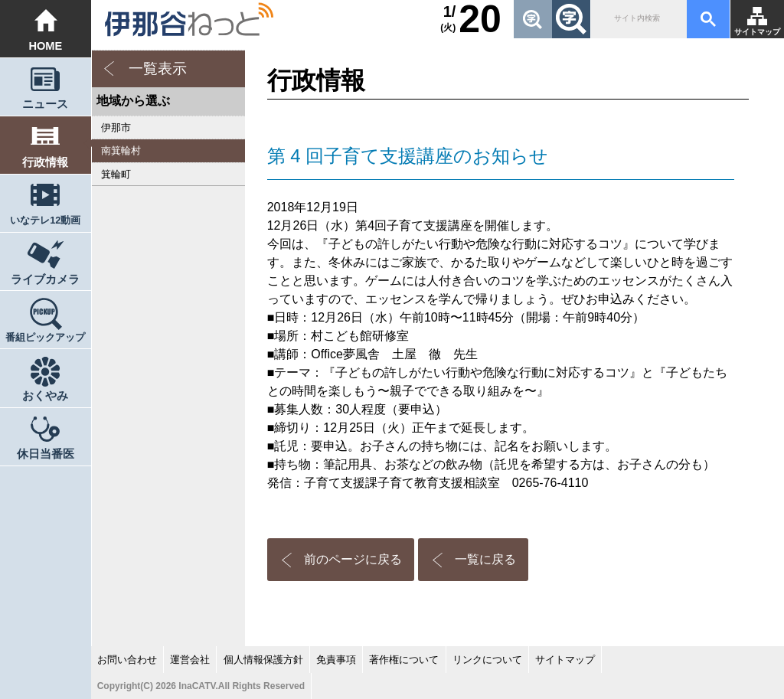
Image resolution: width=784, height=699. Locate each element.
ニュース (45, 104)
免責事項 (336, 660)
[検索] (637, 19)
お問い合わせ (127, 660)
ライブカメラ (45, 279)
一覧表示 (158, 69)
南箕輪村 (121, 150)
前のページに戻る (353, 559)
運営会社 (190, 660)
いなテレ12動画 (45, 220)
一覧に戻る (485, 559)
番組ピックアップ (45, 337)
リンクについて (487, 660)
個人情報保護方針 (263, 660)
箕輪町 (116, 174)
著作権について (404, 660)
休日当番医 (46, 454)
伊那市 (116, 127)
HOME (45, 46)
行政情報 (45, 162)
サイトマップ (757, 32)
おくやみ (45, 396)
